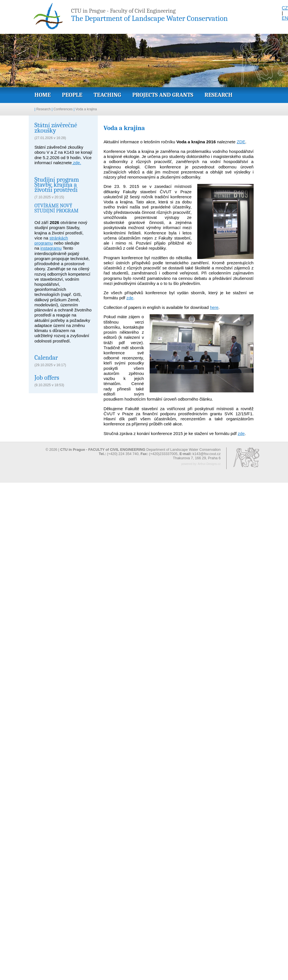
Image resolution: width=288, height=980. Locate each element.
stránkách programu (51, 240)
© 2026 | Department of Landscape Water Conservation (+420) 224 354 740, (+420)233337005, (133, 452)
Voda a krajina (86, 109)
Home (43, 95)
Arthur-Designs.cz (209, 464)
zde (130, 298)
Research (219, 95)
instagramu (51, 248)
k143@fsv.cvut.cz (207, 454)
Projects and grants (163, 95)
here (214, 307)
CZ (285, 8)
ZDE (241, 142)
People (72, 95)
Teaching (107, 95)
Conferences (63, 109)
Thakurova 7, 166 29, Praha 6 (197, 458)
